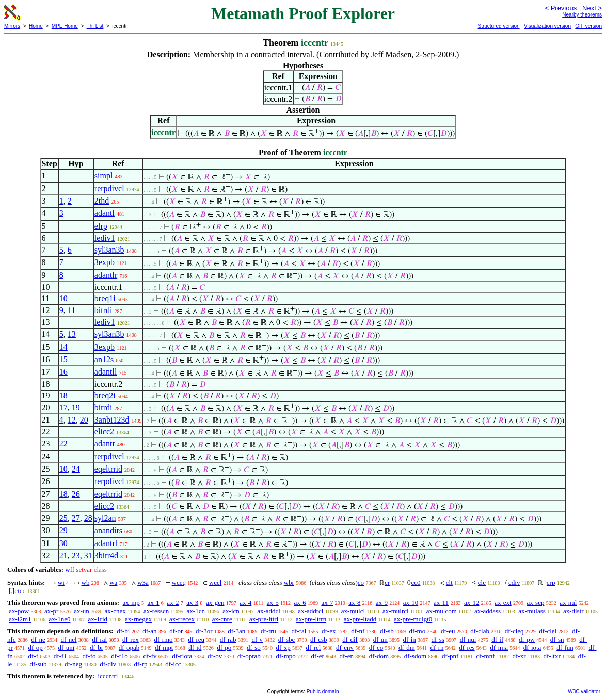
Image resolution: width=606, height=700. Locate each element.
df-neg (73, 664)
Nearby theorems (582, 15)
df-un (380, 639)
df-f (34, 656)
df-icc (173, 664)
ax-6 (300, 603)
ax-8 (354, 603)
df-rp (141, 664)
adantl (105, 213)
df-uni (67, 648)
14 (63, 347)
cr (387, 582)
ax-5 (273, 603)
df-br (97, 648)
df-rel (313, 648)
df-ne (38, 639)
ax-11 (441, 603)
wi (61, 582)
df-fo (89, 656)
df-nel (69, 639)
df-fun (565, 648)
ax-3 (192, 603)
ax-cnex (115, 611)
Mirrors (12, 26)
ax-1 (154, 603)
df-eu (448, 631)
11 (71, 310)
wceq (179, 582)
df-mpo (286, 656)
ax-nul (568, 603)
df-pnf (450, 656)
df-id (195, 648)
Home (36, 26)
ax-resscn (156, 611)
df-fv (150, 656)
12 (72, 420)
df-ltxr (552, 656)
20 (84, 420)
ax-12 (472, 603)
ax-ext (503, 603)
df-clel (548, 631)
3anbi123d (112, 420)
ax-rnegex (138, 619)
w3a (143, 582)
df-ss (438, 639)
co (361, 582)
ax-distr (573, 611)
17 (63, 407)
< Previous (561, 8)
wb (86, 582)
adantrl (106, 543)
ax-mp (131, 603)
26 (76, 494)
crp (551, 582)
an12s (104, 359)
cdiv (514, 582)
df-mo (417, 631)
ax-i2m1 (20, 619)
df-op (36, 648)
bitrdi (103, 310)
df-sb (387, 631)
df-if (497, 639)
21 (63, 556)
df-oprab (249, 656)
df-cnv (345, 648)
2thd (102, 201)
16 (63, 372)
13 (72, 334)
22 (63, 444)
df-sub (38, 664)
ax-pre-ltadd (360, 619)
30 (63, 543)
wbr (289, 582)
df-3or (204, 631)
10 (63, 298)
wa (113, 582)
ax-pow (19, 611)
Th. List (95, 26)
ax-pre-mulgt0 (413, 619)
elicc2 (104, 432)
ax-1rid (98, 619)
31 (88, 556)
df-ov (215, 656)
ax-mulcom (442, 611)
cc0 (416, 582)
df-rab (228, 639)
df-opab (129, 648)
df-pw (527, 639)
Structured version (498, 26)
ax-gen (215, 603)
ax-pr (51, 611)
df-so (254, 648)
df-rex (131, 639)
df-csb (319, 639)
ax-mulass (532, 611)
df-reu (196, 639)
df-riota (182, 656)
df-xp (283, 648)
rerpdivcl (109, 188)
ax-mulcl (353, 611)
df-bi (123, 631)
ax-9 (382, 603)
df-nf (358, 631)
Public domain (323, 691)
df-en (347, 656)
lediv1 (105, 238)
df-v (257, 639)
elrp (101, 226)
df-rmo (163, 639)
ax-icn (231, 611)
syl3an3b (109, 250)
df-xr (519, 656)
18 (63, 395)
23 (76, 556)
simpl (104, 175)
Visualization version (547, 26)
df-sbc (287, 639)
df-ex (329, 631)
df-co (376, 648)
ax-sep (535, 603)
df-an (149, 631)
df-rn (437, 648)
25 (63, 518)
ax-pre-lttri (264, 619)
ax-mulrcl (396, 611)
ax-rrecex (182, 619)
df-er (318, 656)
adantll (106, 372)
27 (76, 518)
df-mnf (485, 656)
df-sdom (415, 656)
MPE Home (65, 26)
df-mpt (164, 648)
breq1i (105, 298)
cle (482, 582)
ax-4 (245, 603)
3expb (105, 262)
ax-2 (173, 603)
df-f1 (60, 656)
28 (88, 518)
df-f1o (119, 656)
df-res (467, 648)
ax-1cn (196, 611)
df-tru (268, 631)
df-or (176, 631)
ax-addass (488, 611)
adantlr (106, 275)
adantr (105, 444)
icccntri (108, 676)
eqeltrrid (108, 469)
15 (63, 359)
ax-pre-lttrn (311, 619)
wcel (216, 582)
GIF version (588, 26)
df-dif (350, 639)
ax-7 (327, 603)
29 (63, 530)
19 (76, 407)
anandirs (108, 530)
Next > (592, 8)
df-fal (299, 631)
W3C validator (584, 691)
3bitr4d (106, 556)
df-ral (99, 639)
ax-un (82, 611)
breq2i (105, 395)
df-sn (557, 639)
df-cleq (514, 631)
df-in (410, 639)
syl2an (105, 518)
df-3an (236, 631)
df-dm (407, 648)
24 (76, 469)
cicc (20, 591)
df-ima (499, 648)
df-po (224, 648)
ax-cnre (222, 619)
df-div (108, 664)
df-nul (468, 639)
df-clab (480, 631)
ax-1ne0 (60, 619)
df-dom (379, 656)
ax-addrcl (310, 611)
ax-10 (411, 603)
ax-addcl (269, 611)
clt (449, 582)
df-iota (532, 648)
